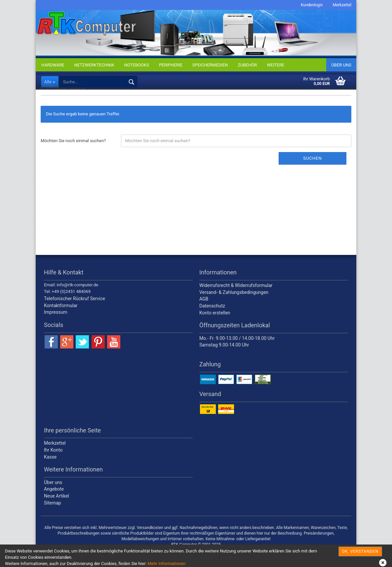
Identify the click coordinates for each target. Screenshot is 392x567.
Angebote (54, 505)
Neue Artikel (57, 512)
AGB (204, 315)
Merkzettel (342, 5)
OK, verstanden (360, 551)
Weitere (275, 65)
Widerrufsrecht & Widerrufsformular (236, 302)
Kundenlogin (312, 5)
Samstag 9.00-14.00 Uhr (224, 361)
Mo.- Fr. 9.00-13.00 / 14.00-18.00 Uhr (237, 354)
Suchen (313, 174)
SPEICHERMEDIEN (210, 65)
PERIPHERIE (171, 65)
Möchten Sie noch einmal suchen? (73, 157)
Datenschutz (212, 322)
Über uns (341, 65)
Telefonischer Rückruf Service (75, 315)
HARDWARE (53, 65)
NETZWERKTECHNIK (94, 65)
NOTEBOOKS (137, 65)
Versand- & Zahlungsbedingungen (234, 308)
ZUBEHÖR (247, 65)
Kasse (50, 473)
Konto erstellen (215, 329)
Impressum (56, 328)
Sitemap (52, 519)
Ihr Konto (53, 466)
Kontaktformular (61, 321)
